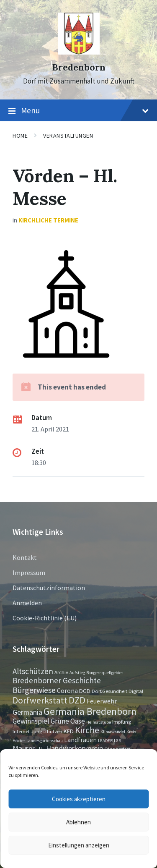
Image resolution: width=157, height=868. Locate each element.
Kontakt (25, 557)
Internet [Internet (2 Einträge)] (21, 731)
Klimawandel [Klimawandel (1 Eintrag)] (113, 732)
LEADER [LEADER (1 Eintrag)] (105, 741)
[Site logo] (79, 52)
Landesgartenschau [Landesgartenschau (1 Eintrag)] (45, 741)
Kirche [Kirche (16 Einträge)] (87, 730)
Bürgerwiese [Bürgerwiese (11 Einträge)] (34, 690)
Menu (78, 111)
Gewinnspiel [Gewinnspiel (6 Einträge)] (31, 721)
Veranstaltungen (68, 136)
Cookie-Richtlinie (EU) (45, 618)
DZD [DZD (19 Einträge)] (77, 700)
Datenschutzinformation (49, 588)
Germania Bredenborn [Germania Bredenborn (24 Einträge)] (90, 711)
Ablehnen (78, 822)
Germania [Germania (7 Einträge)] (27, 712)
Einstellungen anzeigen (79, 845)
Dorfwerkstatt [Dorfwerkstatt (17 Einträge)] (40, 700)
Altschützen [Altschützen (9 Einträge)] (33, 671)
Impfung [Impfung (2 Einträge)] (122, 722)
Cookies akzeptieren (79, 799)
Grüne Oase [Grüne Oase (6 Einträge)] (68, 721)
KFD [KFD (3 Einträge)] (69, 731)
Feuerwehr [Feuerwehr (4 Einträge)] (102, 701)
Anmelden (27, 603)
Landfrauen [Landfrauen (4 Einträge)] (80, 740)
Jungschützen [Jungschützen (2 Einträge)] (47, 731)
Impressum (29, 573)
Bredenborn (79, 67)
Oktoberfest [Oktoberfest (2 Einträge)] (117, 749)
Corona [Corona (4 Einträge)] (67, 691)
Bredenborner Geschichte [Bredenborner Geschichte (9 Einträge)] (57, 680)
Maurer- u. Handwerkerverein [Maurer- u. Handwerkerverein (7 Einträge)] (58, 748)
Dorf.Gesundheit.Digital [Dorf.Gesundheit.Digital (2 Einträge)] (117, 691)
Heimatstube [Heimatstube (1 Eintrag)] (99, 722)
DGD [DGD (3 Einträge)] (85, 691)
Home (20, 136)
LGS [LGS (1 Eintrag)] (117, 741)
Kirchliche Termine (48, 220)
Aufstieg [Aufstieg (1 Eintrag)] (77, 673)
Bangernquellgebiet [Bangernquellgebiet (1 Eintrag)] (105, 673)
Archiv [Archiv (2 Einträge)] (61, 672)
